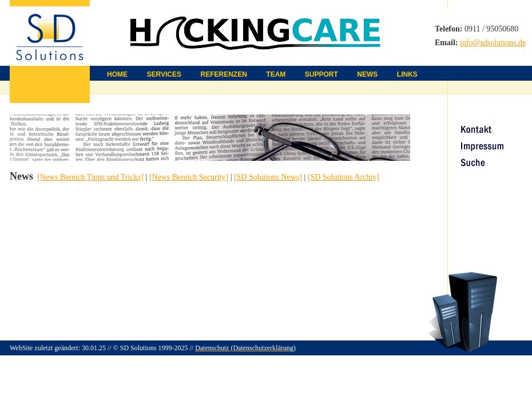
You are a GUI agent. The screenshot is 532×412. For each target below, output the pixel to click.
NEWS (367, 74)
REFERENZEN (223, 74)
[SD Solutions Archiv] (344, 177)
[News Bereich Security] (189, 177)
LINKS (407, 74)
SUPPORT (321, 74)
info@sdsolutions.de (493, 43)
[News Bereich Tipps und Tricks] (90, 177)
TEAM (276, 74)
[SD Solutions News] (268, 177)
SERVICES (164, 74)
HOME (117, 74)
